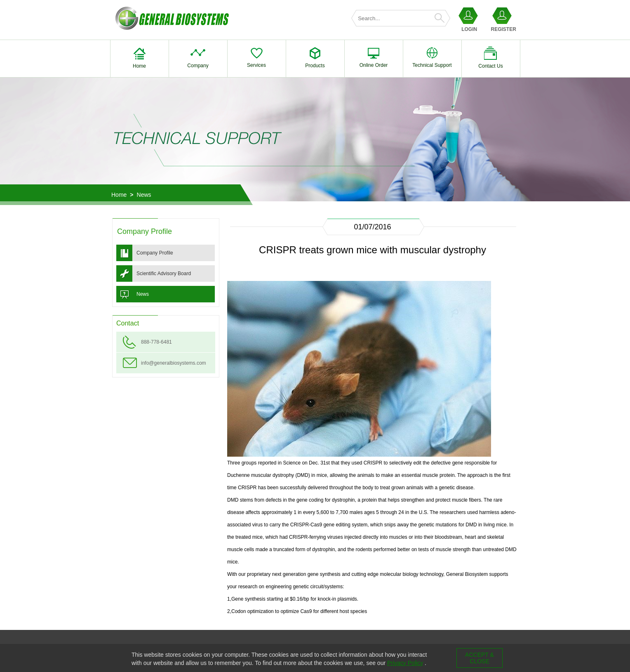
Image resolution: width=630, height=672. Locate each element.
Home (119, 195)
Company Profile (155, 253)
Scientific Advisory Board (164, 274)
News (144, 195)
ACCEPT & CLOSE (480, 658)
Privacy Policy (405, 663)
